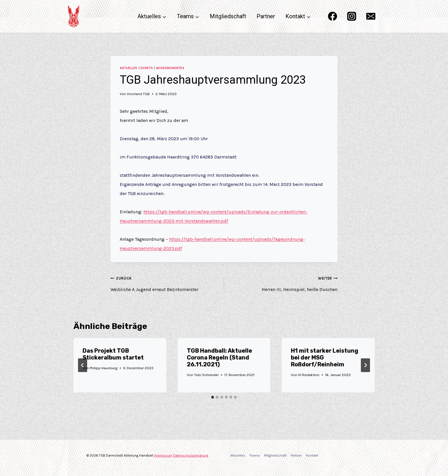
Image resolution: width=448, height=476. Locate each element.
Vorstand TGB (138, 94)
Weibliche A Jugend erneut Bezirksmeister (165, 283)
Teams (255, 455)
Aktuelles (129, 68)
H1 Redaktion (309, 375)
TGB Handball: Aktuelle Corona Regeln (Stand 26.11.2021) (219, 357)
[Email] (371, 16)
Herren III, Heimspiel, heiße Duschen (283, 283)
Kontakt (312, 455)
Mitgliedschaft (228, 16)
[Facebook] (332, 16)
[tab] (213, 397)
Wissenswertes (170, 68)
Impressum (163, 455)
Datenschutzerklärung (191, 455)
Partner (266, 16)
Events (147, 68)
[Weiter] (365, 365)
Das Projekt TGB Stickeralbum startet (113, 354)
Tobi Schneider (206, 375)
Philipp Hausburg (104, 368)
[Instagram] (352, 16)
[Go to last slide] (83, 365)
